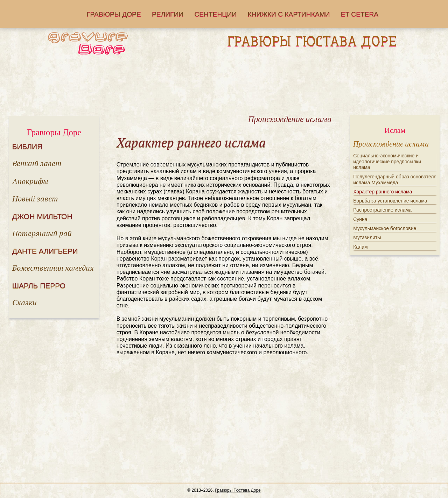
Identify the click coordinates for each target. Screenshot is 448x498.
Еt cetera (360, 14)
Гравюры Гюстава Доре (238, 490)
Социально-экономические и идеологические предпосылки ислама (387, 162)
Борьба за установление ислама (390, 201)
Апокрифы (30, 181)
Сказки (24, 302)
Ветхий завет (37, 163)
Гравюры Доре (114, 14)
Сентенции (215, 14)
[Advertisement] (224, 87)
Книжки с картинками (289, 14)
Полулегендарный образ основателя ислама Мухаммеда (395, 180)
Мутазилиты (367, 237)
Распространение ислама (382, 210)
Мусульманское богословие (385, 228)
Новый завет (35, 198)
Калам (360, 247)
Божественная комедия (53, 268)
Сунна (360, 219)
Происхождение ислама (391, 144)
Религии (168, 14)
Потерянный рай (42, 233)
